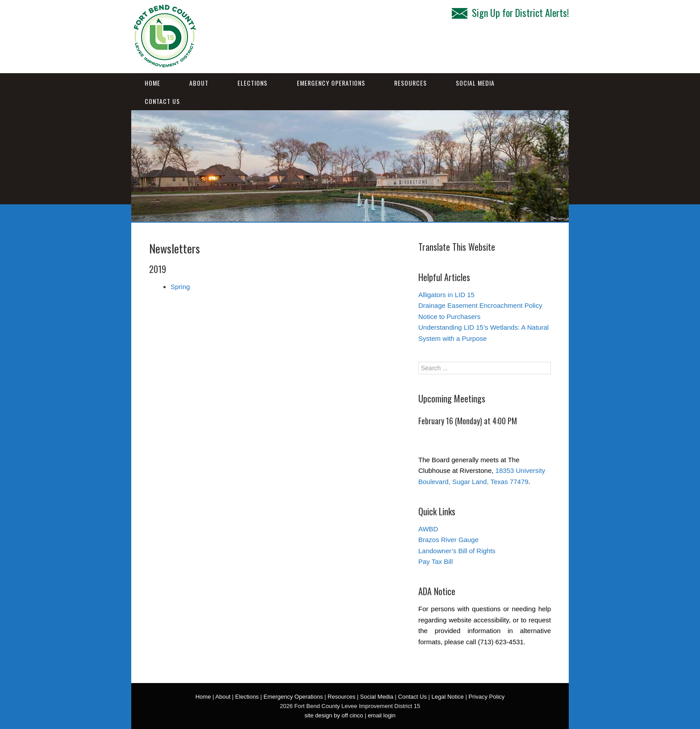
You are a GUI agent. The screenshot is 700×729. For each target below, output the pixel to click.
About (199, 83)
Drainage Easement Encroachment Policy (480, 305)
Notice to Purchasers (449, 317)
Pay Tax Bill (435, 561)
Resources (410, 83)
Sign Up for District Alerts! (510, 12)
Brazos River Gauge (448, 540)
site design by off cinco (334, 715)
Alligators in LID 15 (446, 295)
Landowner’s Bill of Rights (457, 551)
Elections (252, 83)
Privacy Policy (486, 697)
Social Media (475, 83)
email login (382, 715)
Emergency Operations (331, 83)
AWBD (428, 529)
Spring (180, 287)
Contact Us (162, 101)
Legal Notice (448, 697)
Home (152, 83)
